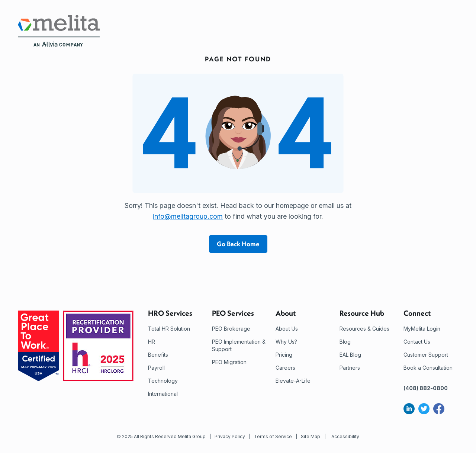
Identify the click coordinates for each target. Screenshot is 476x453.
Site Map (311, 436)
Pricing (284, 355)
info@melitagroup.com (188, 216)
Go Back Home (238, 244)
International (163, 394)
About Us (287, 329)
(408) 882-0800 (426, 388)
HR (152, 342)
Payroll (156, 368)
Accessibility (345, 436)
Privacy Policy (230, 436)
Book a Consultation (428, 368)
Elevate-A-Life (293, 381)
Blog (345, 342)
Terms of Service (273, 436)
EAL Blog (350, 355)
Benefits (158, 355)
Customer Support (426, 355)
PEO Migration (229, 362)
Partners (350, 368)
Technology (163, 381)
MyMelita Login (422, 329)
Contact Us (417, 342)
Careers (285, 368)
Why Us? (286, 342)
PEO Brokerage (231, 329)
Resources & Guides (364, 329)
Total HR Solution (169, 329)
